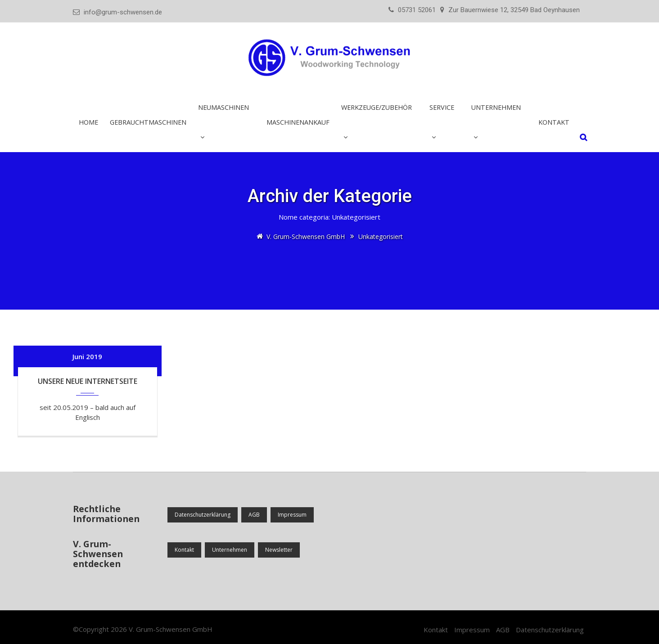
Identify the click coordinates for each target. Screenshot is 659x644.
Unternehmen (496, 107)
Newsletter (279, 550)
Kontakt (554, 122)
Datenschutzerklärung (203, 515)
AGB (254, 515)
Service (442, 107)
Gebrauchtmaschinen (148, 122)
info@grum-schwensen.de (123, 12)
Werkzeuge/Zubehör (377, 107)
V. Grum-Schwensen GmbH (171, 629)
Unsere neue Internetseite (88, 381)
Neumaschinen (223, 107)
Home (88, 122)
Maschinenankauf (298, 122)
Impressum (292, 515)
